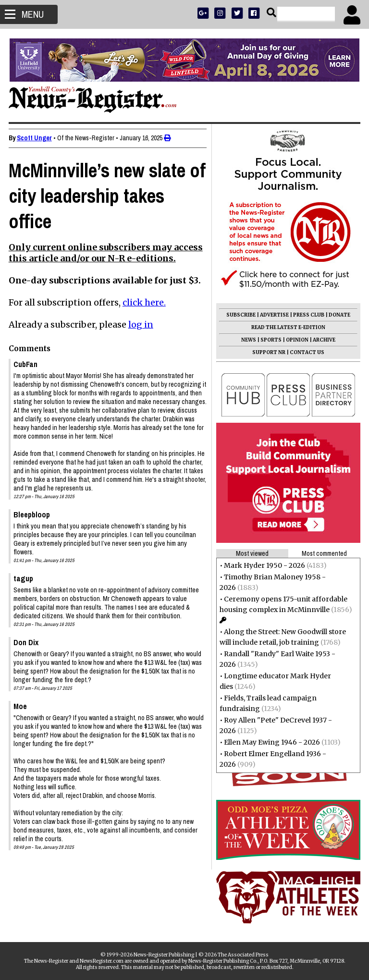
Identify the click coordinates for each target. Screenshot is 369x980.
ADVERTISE (273, 315)
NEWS (248, 340)
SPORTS (270, 340)
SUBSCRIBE (240, 315)
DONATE (338, 315)
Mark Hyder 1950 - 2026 (264, 565)
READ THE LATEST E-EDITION (287, 327)
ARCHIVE (323, 340)
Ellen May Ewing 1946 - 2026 (271, 742)
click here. (145, 302)
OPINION (296, 340)
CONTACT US (306, 352)
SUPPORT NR (268, 352)
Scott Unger (35, 138)
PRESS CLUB (308, 315)
